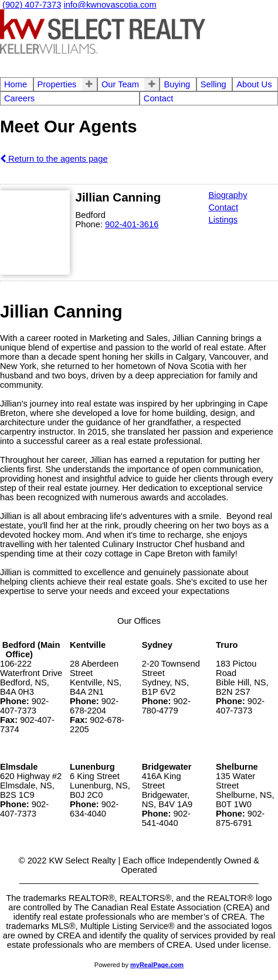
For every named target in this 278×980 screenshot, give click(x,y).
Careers (19, 98)
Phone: (91, 224)
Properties (57, 84)
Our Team (120, 84)
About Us (254, 84)
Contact (159, 98)
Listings (223, 220)
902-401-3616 (132, 224)
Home (16, 84)
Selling (213, 84)
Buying (177, 84)
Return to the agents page (54, 159)
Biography (228, 195)
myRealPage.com (157, 965)
